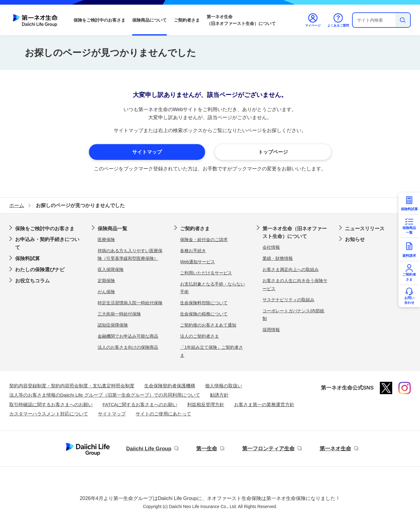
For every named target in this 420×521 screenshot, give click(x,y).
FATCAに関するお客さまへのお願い (140, 404)
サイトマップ (112, 414)
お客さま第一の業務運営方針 (264, 404)
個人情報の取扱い (224, 386)
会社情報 (271, 247)
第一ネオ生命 (335, 449)
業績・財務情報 (278, 258)
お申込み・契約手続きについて (47, 243)
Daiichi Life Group (149, 449)
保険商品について (149, 20)
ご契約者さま (187, 20)
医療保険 (106, 240)
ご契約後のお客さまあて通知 (208, 325)
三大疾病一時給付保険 (119, 314)
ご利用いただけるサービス (206, 273)
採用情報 (271, 330)
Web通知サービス (197, 262)
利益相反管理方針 (206, 404)
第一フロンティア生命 (268, 449)
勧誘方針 (219, 395)
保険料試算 (27, 258)
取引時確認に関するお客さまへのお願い (51, 404)
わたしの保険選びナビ (40, 270)
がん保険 (106, 292)
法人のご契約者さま (199, 336)
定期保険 (106, 281)
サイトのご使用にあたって (163, 414)
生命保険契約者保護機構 (170, 386)
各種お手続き (193, 251)
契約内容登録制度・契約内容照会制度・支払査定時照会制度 (72, 386)
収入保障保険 (111, 269)
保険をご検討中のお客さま (99, 20)
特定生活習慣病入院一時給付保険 (130, 303)
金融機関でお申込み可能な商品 (128, 336)
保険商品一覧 (112, 229)
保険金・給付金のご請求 (204, 240)
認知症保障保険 (113, 325)
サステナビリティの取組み (288, 300)
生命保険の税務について (204, 314)
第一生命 (207, 449)
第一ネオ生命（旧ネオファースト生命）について (241, 20)
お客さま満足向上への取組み (291, 269)
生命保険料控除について (204, 303)
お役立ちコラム (32, 281)
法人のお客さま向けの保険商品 (128, 347)
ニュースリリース (365, 229)
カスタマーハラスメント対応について (49, 414)
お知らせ (355, 239)
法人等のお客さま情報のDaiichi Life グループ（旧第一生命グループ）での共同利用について (105, 395)
